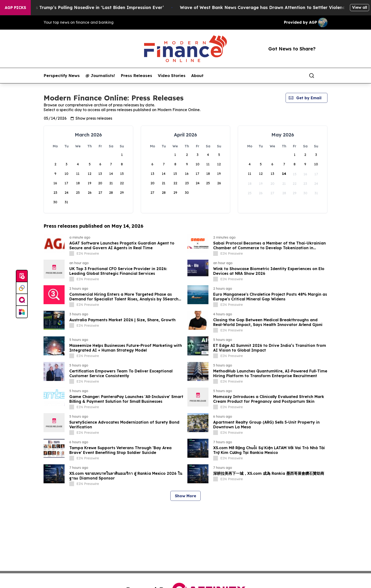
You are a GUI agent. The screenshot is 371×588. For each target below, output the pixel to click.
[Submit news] (22, 276)
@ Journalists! (100, 76)
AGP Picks (15, 8)
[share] (324, 76)
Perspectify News (62, 76)
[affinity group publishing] (22, 300)
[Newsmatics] (22, 312)
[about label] (72, 253)
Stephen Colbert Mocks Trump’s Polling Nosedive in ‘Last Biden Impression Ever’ (116, 7)
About (197, 76)
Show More (185, 496)
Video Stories (172, 76)
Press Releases (136, 76)
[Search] (312, 76)
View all (360, 7)
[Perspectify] (22, 288)
